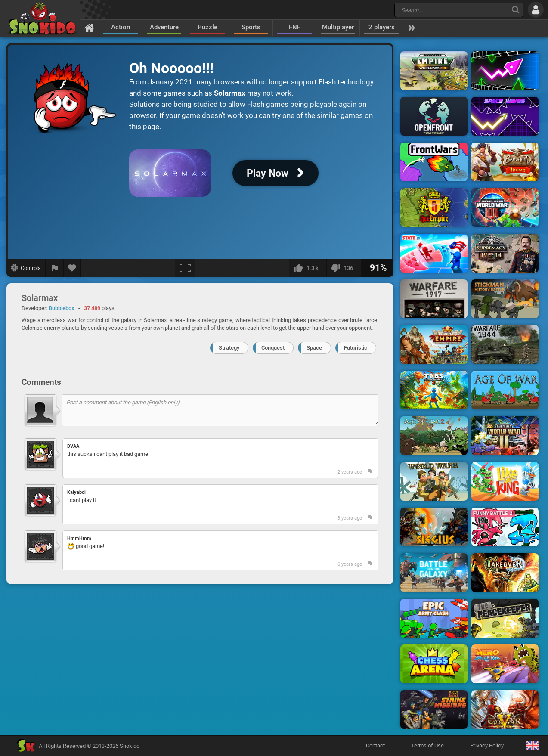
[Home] (89, 28)
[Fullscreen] (185, 268)
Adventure (164, 27)
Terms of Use (427, 745)
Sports (251, 27)
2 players (382, 27)
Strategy (229, 348)
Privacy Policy (487, 745)
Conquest (273, 348)
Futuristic (356, 348)
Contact (375, 745)
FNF (295, 27)
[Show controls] (26, 268)
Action (121, 27)
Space (314, 348)
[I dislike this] (344, 268)
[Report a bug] (55, 268)
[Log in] (536, 10)
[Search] (515, 10)
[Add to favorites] (72, 268)
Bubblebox (62, 308)
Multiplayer (338, 27)
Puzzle (207, 27)
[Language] (532, 746)
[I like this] (308, 268)
